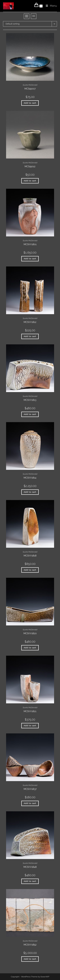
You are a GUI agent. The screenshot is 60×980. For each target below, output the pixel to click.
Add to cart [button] (30, 103)
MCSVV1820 (30, 633)
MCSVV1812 (30, 322)
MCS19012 (30, 166)
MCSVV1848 (30, 867)
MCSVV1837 (30, 789)
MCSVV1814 (30, 478)
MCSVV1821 (30, 711)
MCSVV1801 (30, 244)
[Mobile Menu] (50, 6)
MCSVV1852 (30, 945)
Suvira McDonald (30, 85)
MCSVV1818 (30, 556)
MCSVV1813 (30, 400)
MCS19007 (30, 89)
